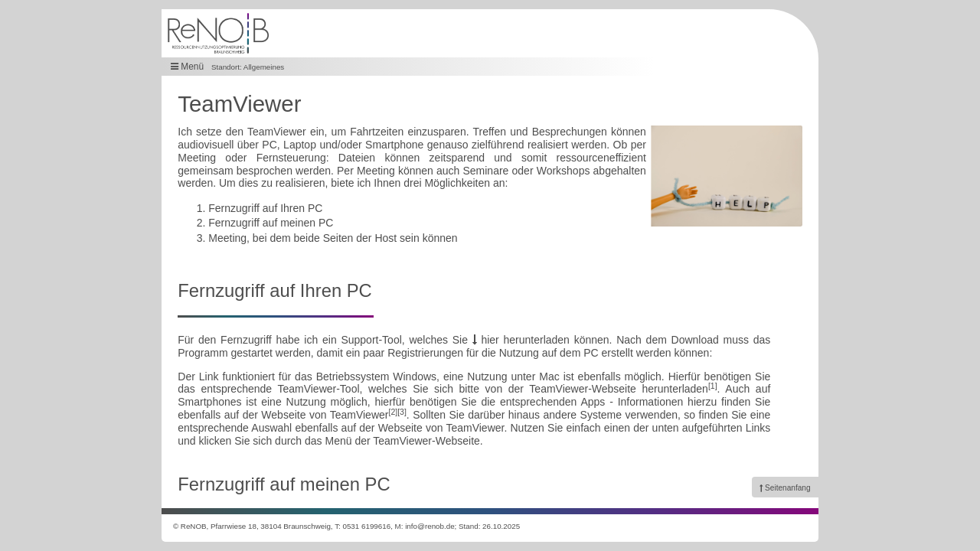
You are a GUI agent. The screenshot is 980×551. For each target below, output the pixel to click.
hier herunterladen (521, 340)
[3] (402, 412)
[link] (785, 487)
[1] (713, 386)
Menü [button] (187, 67)
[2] (393, 412)
